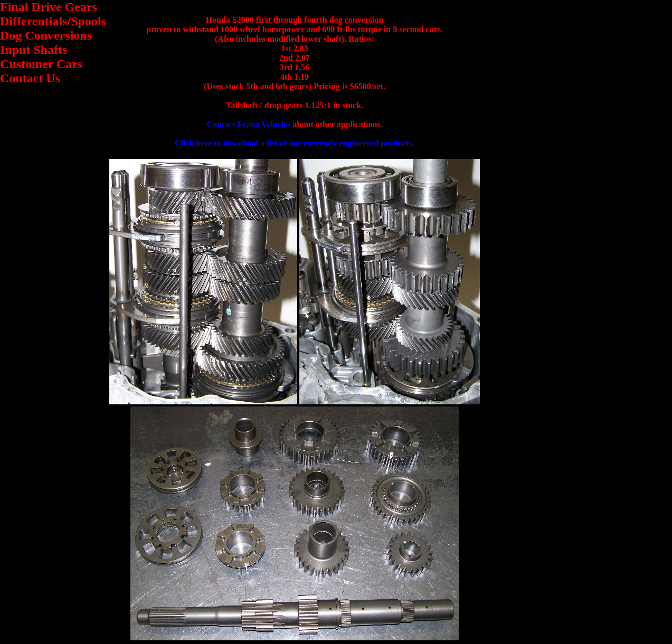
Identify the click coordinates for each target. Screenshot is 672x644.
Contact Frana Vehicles (248, 124)
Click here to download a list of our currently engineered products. (295, 143)
